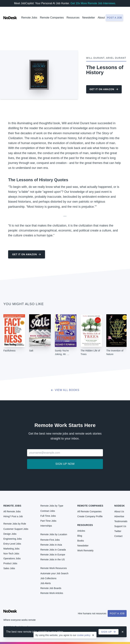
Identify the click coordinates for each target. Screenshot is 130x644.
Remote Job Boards (51, 588)
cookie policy (84, 635)
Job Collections (48, 578)
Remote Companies (52, 18)
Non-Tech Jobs (11, 554)
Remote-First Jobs (50, 540)
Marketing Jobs (11, 549)
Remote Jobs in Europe (53, 555)
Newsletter (89, 18)
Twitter (118, 531)
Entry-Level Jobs (12, 544)
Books (81, 541)
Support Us (120, 526)
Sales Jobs (9, 568)
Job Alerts (45, 583)
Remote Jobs (29, 18)
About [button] (101, 18)
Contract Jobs (48, 511)
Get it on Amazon (104, 89)
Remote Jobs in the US (52, 559)
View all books (65, 390)
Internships (46, 526)
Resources (85, 525)
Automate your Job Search (54, 573)
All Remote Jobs (12, 511)
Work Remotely (85, 550)
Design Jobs (10, 534)
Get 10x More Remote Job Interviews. (93, 3)
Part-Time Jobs (48, 521)
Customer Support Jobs (16, 529)
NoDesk (120, 506)
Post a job (114, 18)
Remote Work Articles (52, 593)
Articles (81, 531)
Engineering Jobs (13, 539)
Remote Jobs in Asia (51, 545)
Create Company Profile (90, 516)
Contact (118, 536)
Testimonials (121, 521)
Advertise (119, 516)
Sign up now (65, 464)
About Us (119, 511)
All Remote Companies (89, 511)
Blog (80, 536)
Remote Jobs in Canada (53, 550)
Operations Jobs (12, 558)
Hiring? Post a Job (13, 516)
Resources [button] (73, 18)
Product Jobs (10, 563)
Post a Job (117, 613)
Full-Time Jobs (48, 516)
